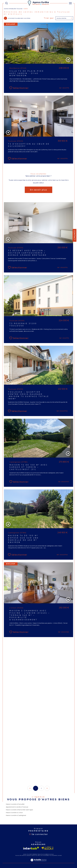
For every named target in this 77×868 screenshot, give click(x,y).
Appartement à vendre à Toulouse (17, 807)
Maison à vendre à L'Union (14, 813)
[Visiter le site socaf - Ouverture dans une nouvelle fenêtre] (48, 848)
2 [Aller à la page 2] (41, 788)
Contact (74, 235)
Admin (33, 855)
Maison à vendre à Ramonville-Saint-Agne (19, 810)
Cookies (60, 855)
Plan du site (18, 855)
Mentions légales (26, 855)
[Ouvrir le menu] (70, 3)
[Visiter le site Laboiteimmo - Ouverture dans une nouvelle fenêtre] (38, 862)
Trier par (49, 18)
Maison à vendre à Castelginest (16, 815)
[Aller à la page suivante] (47, 788)
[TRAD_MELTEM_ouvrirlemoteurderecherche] (7, 3)
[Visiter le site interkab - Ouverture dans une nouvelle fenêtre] (31, 848)
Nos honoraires (45, 855)
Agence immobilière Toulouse (13, 9)
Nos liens (38, 855)
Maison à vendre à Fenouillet (15, 804)
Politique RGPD (53, 855)
